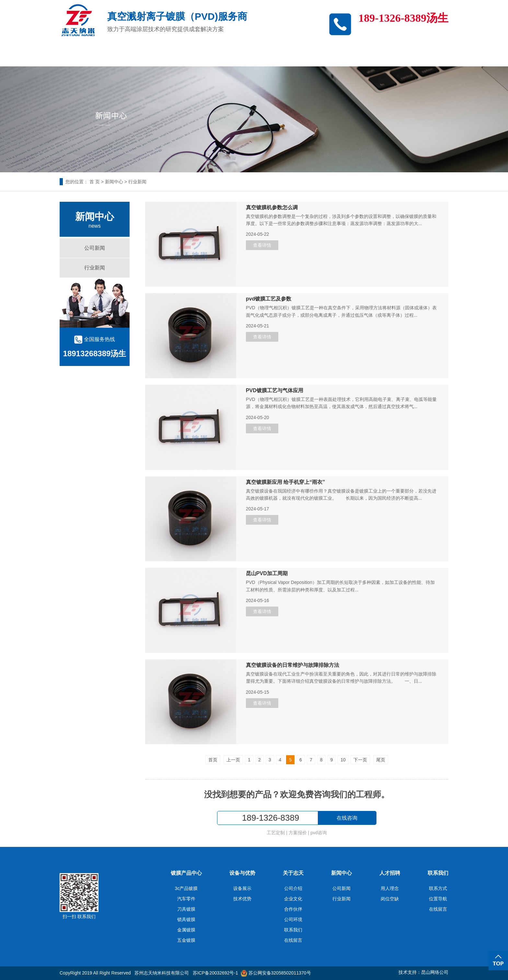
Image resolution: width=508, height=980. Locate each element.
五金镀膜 (186, 940)
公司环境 (293, 919)
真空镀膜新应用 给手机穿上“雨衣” (285, 482)
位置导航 (438, 899)
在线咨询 (347, 818)
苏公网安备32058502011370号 (276, 973)
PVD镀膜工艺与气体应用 (275, 391)
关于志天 (274, 55)
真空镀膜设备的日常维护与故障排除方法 (293, 665)
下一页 (360, 760)
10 (343, 760)
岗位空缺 (390, 899)
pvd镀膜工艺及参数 (269, 299)
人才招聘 (378, 55)
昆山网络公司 (435, 972)
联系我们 (430, 55)
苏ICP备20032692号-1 (215, 973)
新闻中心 (326, 55)
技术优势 (242, 899)
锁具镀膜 (186, 919)
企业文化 (293, 899)
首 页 (95, 182)
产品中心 (170, 55)
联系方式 (438, 888)
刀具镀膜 (186, 909)
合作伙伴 (293, 909)
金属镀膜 (186, 930)
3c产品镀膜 (119, 55)
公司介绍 (293, 888)
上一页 (233, 760)
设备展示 (242, 888)
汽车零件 (186, 899)
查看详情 (262, 245)
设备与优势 (222, 55)
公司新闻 (95, 248)
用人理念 (390, 888)
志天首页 (67, 55)
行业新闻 (137, 182)
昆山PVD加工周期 (267, 574)
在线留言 (293, 940)
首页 (213, 760)
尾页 (381, 760)
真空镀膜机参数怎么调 (272, 208)
